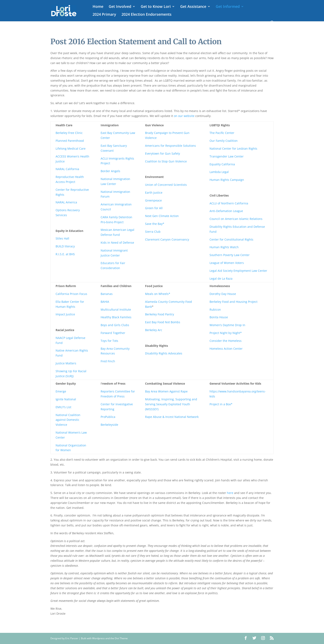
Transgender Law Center (227, 156)
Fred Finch (108, 361)
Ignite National (66, 399)
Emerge (61, 391)
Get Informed (228, 7)
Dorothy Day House (223, 294)
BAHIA (105, 302)
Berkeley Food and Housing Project (233, 302)
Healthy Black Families (116, 317)
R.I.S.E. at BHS (65, 254)
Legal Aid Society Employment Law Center (238, 271)
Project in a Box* (221, 404)
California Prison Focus (71, 294)
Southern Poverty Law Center (230, 255)
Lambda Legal (219, 172)
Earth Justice (154, 193)
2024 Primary (104, 15)
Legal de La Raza (221, 278)
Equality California (222, 164)
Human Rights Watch (224, 247)
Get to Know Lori (156, 7)
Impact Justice (65, 314)
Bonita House (219, 317)
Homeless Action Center (226, 349)
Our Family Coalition (224, 141)
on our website (184, 116)
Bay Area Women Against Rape (166, 391)
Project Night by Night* (226, 333)
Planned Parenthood (70, 141)
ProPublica (108, 417)
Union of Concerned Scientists (166, 185)
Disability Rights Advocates (164, 353)
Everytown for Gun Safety (163, 153)
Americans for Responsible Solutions (170, 146)
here (230, 493)
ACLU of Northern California (229, 203)
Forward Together (113, 333)
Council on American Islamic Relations (236, 219)
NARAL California (67, 169)
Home (98, 7)
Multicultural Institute (116, 309)
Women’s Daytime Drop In (227, 325)
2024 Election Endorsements (147, 15)
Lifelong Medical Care (71, 148)
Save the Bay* (155, 224)
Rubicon (215, 309)
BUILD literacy (65, 246)
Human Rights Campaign (227, 180)
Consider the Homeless (226, 341)
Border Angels (110, 171)
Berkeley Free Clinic (69, 133)
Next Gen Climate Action (162, 216)
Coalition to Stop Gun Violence (166, 161)
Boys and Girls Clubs (115, 325)
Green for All (154, 208)
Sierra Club (153, 232)
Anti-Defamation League (226, 211)
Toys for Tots (109, 341)
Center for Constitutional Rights (231, 239)
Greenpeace (153, 200)
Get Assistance (193, 7)
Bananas (107, 294)
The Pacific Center (222, 133)
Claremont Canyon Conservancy (167, 239)
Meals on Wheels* (158, 294)
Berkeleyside (109, 425)
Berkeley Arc (154, 330)
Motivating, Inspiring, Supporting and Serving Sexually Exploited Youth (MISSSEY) (171, 404)
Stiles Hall (62, 238)
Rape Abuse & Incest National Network (172, 417)
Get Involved (120, 7)
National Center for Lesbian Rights (233, 148)
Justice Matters (66, 363)
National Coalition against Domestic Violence (68, 420)
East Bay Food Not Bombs (163, 322)
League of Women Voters (227, 263)
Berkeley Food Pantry (160, 314)
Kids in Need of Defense (117, 243)
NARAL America (66, 202)
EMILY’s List (63, 407)
